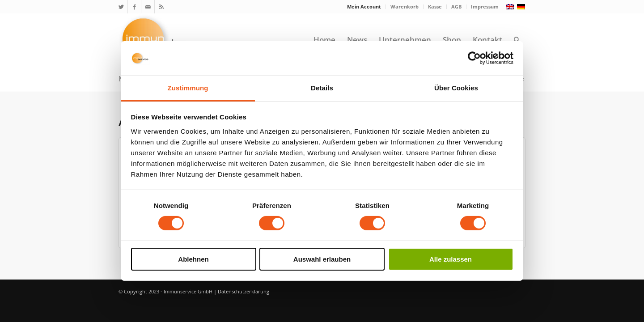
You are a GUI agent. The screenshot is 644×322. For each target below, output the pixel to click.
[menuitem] (364, 7)
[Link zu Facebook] (134, 7)
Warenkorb (405, 6)
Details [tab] (322, 88)
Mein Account (364, 6)
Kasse (435, 6)
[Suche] (517, 40)
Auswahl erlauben (322, 259)
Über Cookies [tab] (456, 88)
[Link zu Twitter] (121, 7)
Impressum (485, 6)
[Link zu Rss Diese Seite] (161, 7)
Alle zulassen (451, 259)
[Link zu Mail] (148, 7)
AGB (456, 6)
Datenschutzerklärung (244, 291)
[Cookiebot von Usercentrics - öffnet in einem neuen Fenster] (474, 58)
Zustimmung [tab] (188, 88)
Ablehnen (193, 259)
